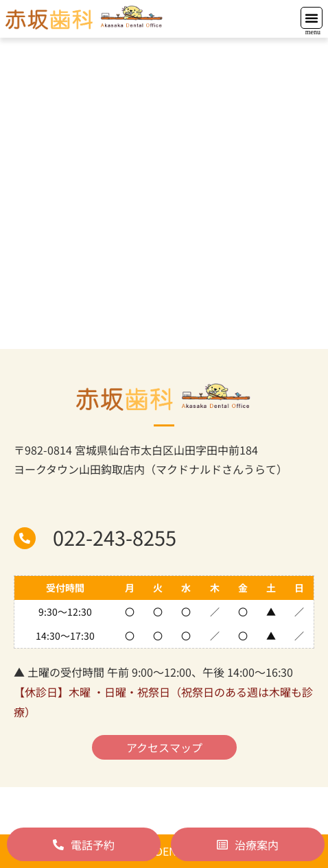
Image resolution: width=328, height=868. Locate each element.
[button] (312, 18)
